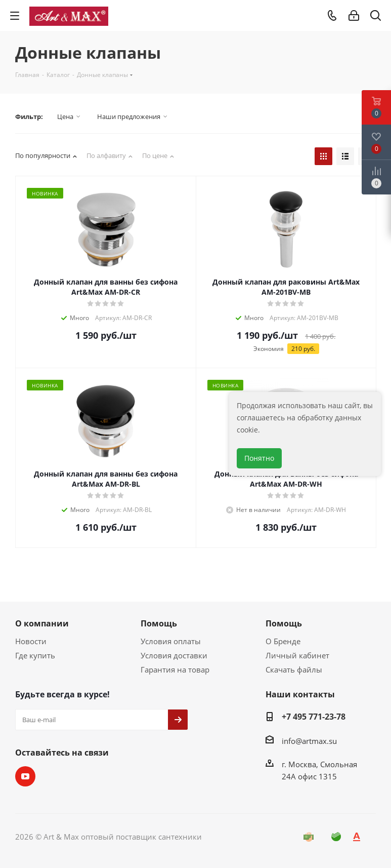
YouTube (25, 776)
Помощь (159, 623)
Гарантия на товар (175, 669)
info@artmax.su (309, 741)
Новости (31, 641)
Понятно (259, 458)
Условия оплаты (171, 641)
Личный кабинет (297, 655)
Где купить (35, 655)
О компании (42, 623)
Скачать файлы (294, 669)
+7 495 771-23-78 (314, 717)
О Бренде (283, 641)
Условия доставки (174, 655)
